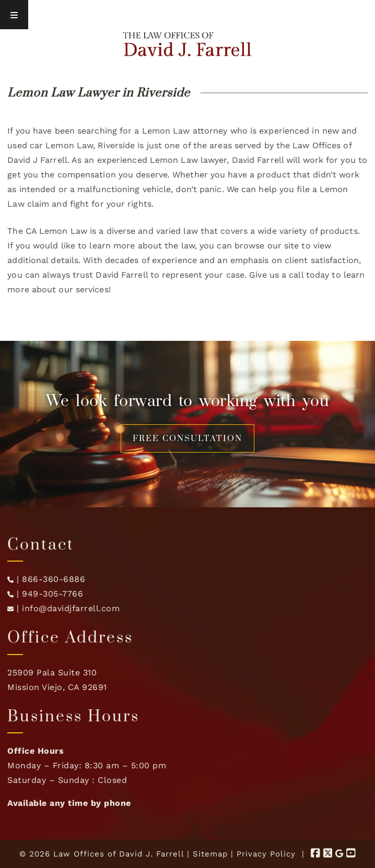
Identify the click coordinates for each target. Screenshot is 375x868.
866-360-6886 (54, 579)
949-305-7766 (52, 594)
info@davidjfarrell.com (71, 608)
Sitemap (210, 854)
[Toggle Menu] (14, 15)
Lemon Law (69, 145)
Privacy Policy (266, 854)
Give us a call (276, 275)
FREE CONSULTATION (187, 438)
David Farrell (258, 160)
